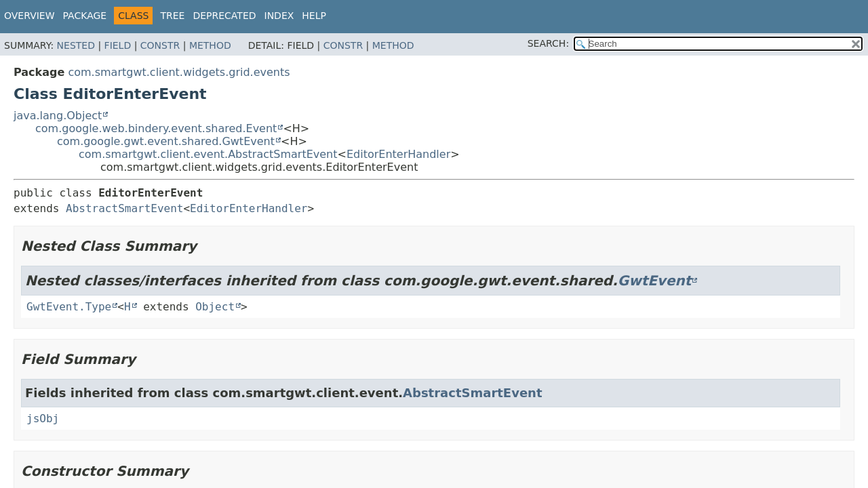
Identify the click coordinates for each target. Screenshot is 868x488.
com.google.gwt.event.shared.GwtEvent (166, 141)
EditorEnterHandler (398, 154)
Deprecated (224, 16)
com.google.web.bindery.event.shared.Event (156, 128)
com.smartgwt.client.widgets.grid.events (179, 72)
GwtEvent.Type (69, 307)
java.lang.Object (58, 116)
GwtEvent (655, 281)
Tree (172, 16)
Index (279, 16)
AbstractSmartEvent (124, 208)
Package (85, 16)
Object (215, 307)
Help (314, 16)
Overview (29, 16)
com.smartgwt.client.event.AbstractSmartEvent (208, 154)
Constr (160, 45)
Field (118, 45)
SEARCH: (548, 43)
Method (210, 45)
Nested (76, 45)
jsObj (43, 419)
